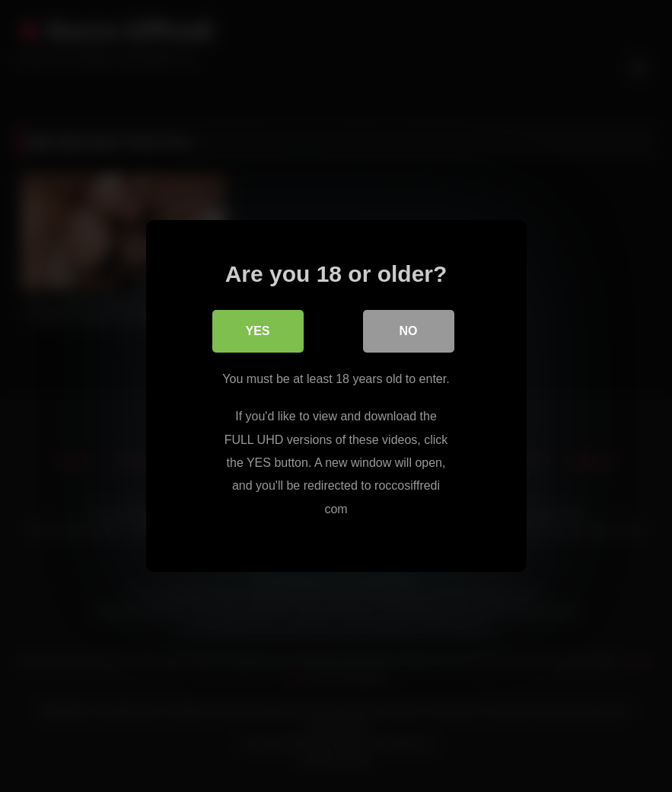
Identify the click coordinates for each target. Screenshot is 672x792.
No (409, 331)
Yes (257, 331)
